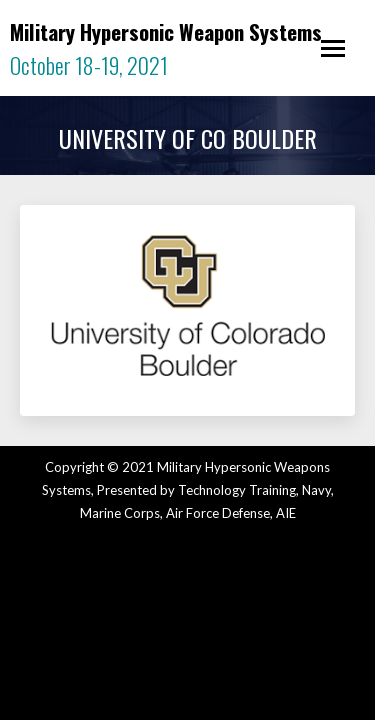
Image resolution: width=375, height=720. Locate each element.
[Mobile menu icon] (333, 48)
